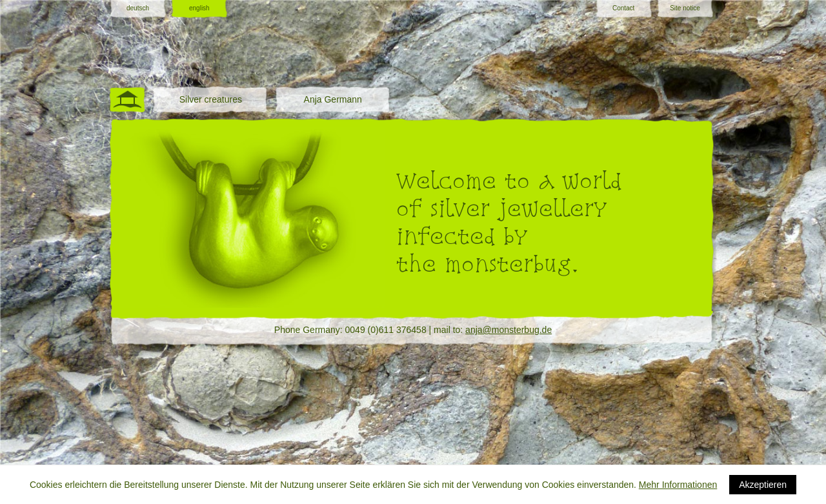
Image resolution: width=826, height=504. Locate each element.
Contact (623, 8)
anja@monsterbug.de (509, 330)
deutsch (138, 8)
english (199, 8)
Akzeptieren (763, 485)
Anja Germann (333, 99)
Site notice (685, 8)
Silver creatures (211, 99)
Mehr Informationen (678, 485)
